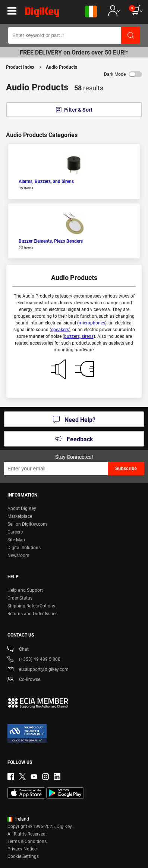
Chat (18, 650)
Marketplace (20, 516)
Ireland (18, 819)
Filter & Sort (78, 110)
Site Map (16, 540)
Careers (15, 532)
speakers (60, 330)
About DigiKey (22, 508)
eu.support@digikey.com (38, 670)
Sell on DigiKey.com (27, 524)
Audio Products (62, 67)
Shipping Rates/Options (31, 606)
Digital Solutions (24, 548)
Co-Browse (24, 680)
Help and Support (25, 590)
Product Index (20, 67)
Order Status (20, 598)
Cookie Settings (23, 856)
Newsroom (18, 556)
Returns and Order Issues (32, 614)
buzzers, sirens (79, 336)
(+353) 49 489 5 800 (34, 660)
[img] (42, 13)
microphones (92, 323)
